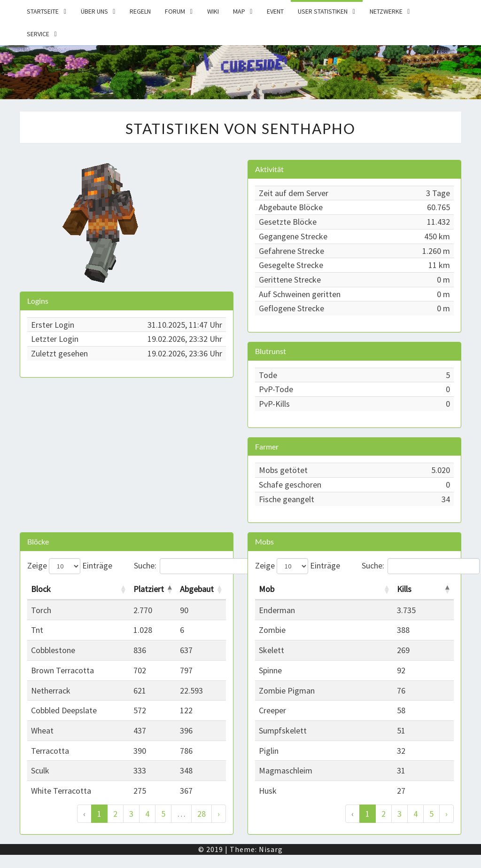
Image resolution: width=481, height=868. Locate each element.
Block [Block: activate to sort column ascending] (41, 589)
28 (202, 814)
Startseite (43, 11)
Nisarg (271, 849)
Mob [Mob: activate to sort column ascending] (267, 589)
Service (38, 34)
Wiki (213, 11)
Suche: (180, 566)
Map (239, 11)
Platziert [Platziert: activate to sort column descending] (149, 589)
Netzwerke (386, 11)
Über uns (94, 11)
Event (275, 11)
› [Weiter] (219, 814)
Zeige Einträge (70, 566)
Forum (175, 11)
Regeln (140, 11)
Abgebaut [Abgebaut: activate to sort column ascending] (197, 589)
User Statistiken (323, 11)
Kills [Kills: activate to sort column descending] (404, 589)
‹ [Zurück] (84, 814)
